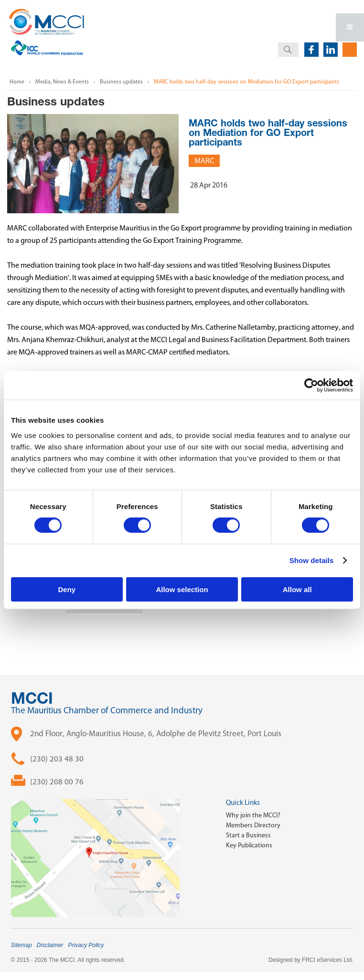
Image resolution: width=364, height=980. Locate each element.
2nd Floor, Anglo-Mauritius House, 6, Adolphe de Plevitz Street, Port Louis (156, 733)
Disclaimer (50, 945)
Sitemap (21, 945)
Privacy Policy (86, 945)
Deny (67, 589)
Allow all (297, 589)
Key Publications (249, 845)
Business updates (121, 82)
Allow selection (182, 589)
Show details (312, 560)
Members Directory (253, 825)
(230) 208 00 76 (57, 782)
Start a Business (248, 835)
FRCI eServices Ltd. (327, 960)
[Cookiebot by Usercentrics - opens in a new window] (311, 386)
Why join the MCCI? (253, 815)
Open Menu (350, 27)
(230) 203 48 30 (57, 759)
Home (17, 82)
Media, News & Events (62, 82)
